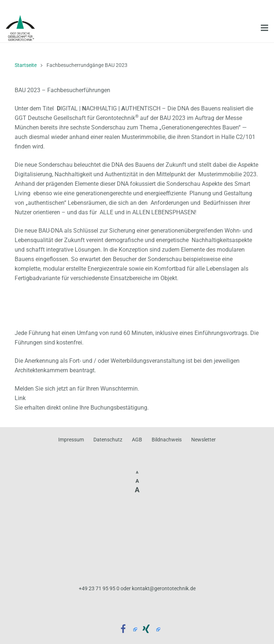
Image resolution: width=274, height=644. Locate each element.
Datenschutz (108, 440)
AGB (137, 440)
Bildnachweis (167, 440)
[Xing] (149, 630)
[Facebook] (126, 630)
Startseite (26, 65)
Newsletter (203, 440)
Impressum (71, 440)
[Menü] (264, 28)
